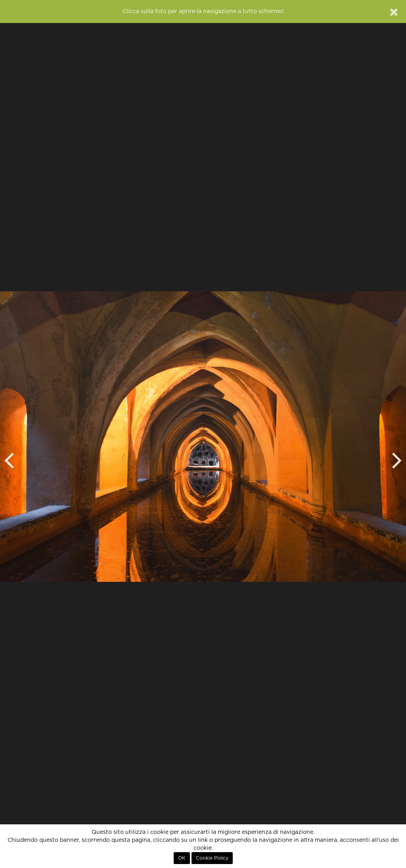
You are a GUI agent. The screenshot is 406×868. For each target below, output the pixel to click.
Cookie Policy (212, 858)
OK (182, 858)
